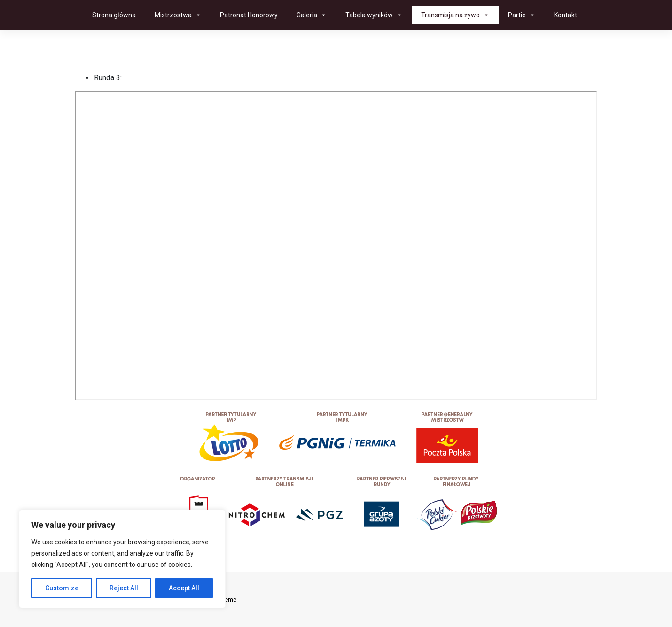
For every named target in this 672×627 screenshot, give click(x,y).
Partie (522, 15)
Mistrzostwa (178, 15)
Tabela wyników (374, 15)
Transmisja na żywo (455, 15)
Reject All (124, 588)
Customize (62, 588)
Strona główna (114, 15)
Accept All (184, 588)
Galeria (312, 15)
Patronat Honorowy (249, 15)
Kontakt (566, 15)
